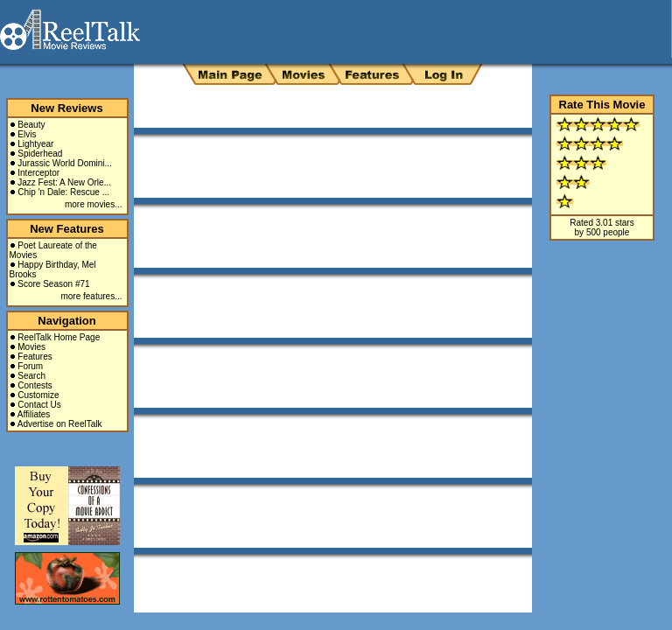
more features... (91, 296)
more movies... (94, 204)
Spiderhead (40, 154)
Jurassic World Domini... (65, 163)
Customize (38, 395)
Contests (35, 385)
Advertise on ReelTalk (60, 424)
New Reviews (66, 108)
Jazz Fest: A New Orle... (64, 182)
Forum (30, 366)
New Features (67, 229)
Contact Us (39, 405)
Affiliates (34, 414)
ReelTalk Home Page (59, 337)
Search (31, 376)
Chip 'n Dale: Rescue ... (63, 192)
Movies (31, 347)
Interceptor (38, 173)
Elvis (27, 134)
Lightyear (35, 144)
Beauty (31, 125)
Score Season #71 (53, 284)
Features (35, 357)
